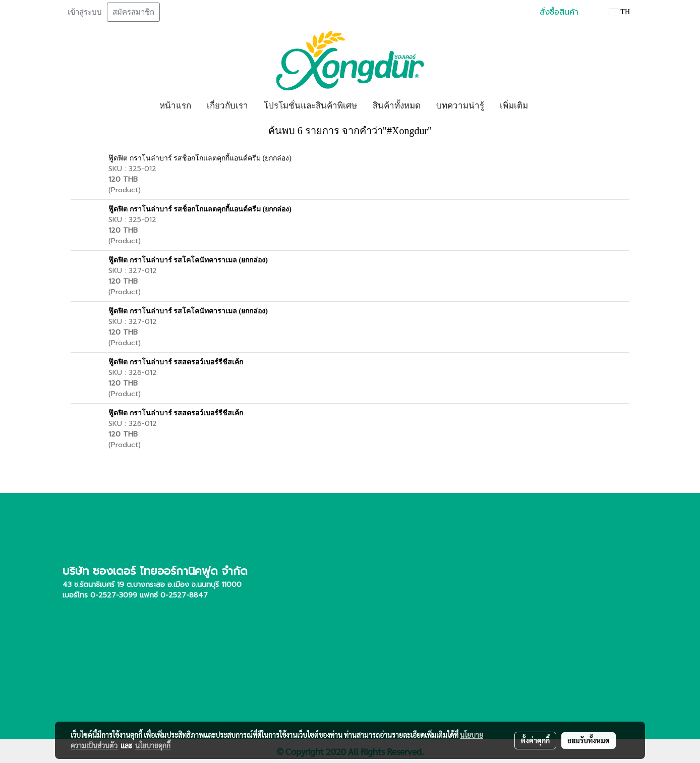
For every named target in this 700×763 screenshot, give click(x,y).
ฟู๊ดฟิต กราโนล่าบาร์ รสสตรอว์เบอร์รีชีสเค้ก (176, 362)
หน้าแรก (175, 106)
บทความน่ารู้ (460, 106)
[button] (545, 106)
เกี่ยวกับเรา (227, 106)
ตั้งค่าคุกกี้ (535, 740)
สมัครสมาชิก (133, 12)
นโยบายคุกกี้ (153, 745)
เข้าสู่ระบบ (85, 12)
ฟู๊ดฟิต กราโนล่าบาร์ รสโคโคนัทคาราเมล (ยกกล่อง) (188, 260)
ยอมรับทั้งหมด (589, 740)
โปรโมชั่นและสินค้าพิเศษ (310, 106)
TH (620, 12)
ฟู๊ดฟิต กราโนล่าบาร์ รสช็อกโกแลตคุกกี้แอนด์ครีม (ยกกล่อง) (200, 158)
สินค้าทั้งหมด (397, 106)
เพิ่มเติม (514, 106)
